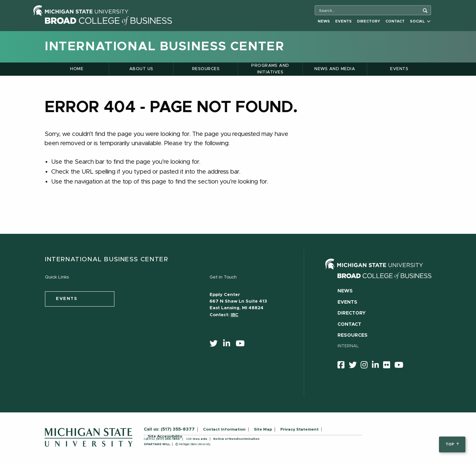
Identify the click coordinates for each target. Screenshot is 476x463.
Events (343, 21)
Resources (206, 69)
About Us (141, 69)
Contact (395, 21)
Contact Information (224, 429)
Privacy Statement (299, 429)
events (67, 299)
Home (77, 69)
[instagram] (366, 366)
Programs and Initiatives (270, 69)
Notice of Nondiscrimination (236, 439)
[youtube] (242, 345)
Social (420, 21)
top (452, 444)
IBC (235, 315)
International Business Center (164, 47)
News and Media (335, 69)
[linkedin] (229, 345)
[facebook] (343, 366)
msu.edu (200, 439)
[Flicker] (389, 366)
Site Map (263, 429)
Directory (369, 21)
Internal (348, 346)
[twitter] (216, 345)
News (324, 21)
